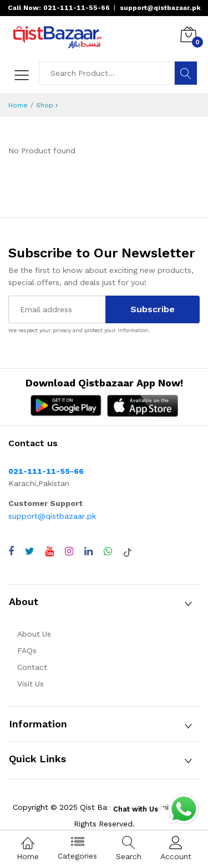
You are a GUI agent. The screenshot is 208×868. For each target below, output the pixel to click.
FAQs (27, 650)
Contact (32, 667)
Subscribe (153, 309)
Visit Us (31, 684)
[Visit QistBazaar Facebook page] (11, 551)
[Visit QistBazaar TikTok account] (128, 551)
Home (18, 105)
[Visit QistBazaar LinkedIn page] (88, 551)
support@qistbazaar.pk (52, 516)
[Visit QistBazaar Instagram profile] (69, 551)
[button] (104, 602)
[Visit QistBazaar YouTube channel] (50, 551)
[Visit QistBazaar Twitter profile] (30, 551)
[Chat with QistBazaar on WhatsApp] (108, 551)
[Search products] (107, 73)
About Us (34, 634)
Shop (45, 105)
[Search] (186, 73)
